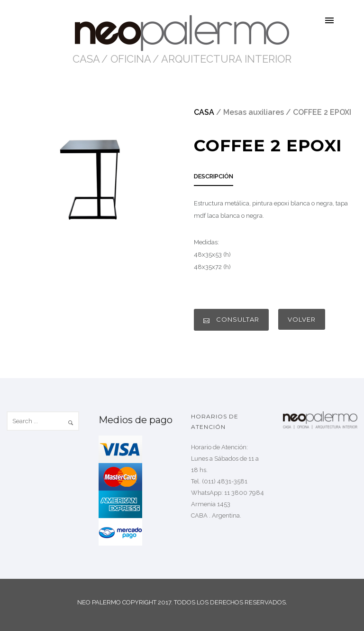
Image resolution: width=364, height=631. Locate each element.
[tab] (214, 179)
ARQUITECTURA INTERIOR (226, 59)
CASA (86, 59)
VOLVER (302, 319)
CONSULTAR (231, 320)
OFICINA (131, 59)
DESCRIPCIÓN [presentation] (214, 176)
